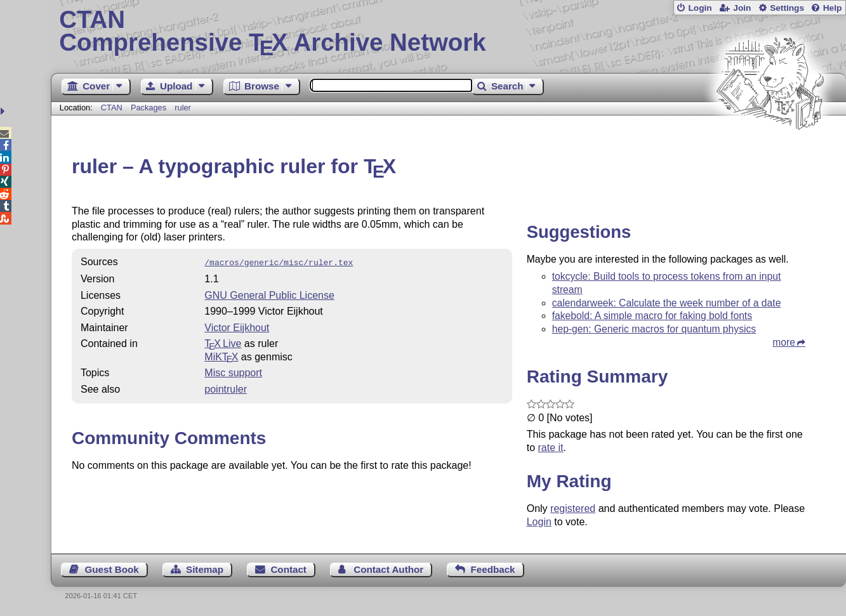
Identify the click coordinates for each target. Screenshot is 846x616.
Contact (288, 569)
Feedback (492, 569)
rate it (551, 448)
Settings (787, 8)
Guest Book (111, 569)
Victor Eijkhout (237, 326)
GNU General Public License (269, 294)
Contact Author (388, 569)
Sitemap (205, 569)
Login (700, 8)
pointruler (226, 388)
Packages (150, 108)
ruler (183, 108)
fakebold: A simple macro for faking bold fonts (652, 316)
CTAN (112, 108)
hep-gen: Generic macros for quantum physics (654, 329)
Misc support (233, 371)
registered (573, 508)
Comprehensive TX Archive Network (448, 32)
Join (742, 8)
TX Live (223, 342)
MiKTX (221, 356)
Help (833, 8)
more (784, 342)
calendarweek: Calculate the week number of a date (667, 303)
